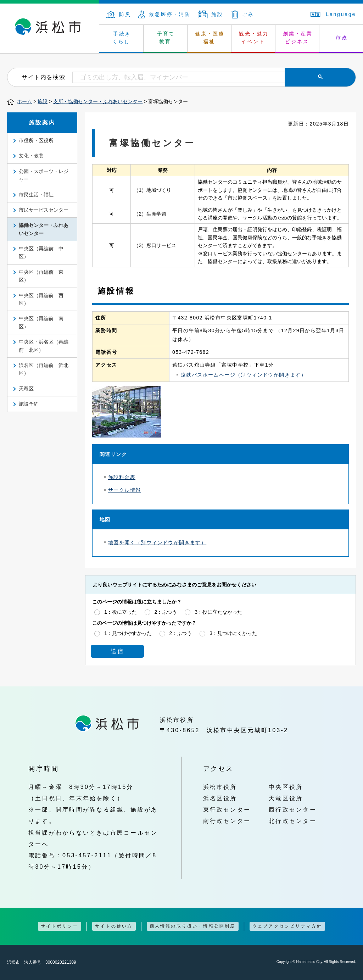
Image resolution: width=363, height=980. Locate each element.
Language (333, 14)
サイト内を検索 (43, 77)
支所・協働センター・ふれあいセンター (98, 101)
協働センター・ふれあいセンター (44, 229)
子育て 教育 (166, 38)
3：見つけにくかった (233, 633)
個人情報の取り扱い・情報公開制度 (193, 926)
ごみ (243, 14)
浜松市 (50, 28)
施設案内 (42, 122)
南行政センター (227, 821)
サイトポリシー (60, 926)
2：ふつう (166, 612)
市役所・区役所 (36, 140)
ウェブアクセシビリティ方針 (287, 926)
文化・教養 (31, 156)
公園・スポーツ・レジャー (44, 175)
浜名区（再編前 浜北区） (44, 369)
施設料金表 (122, 477)
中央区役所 (286, 787)
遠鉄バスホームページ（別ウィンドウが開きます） (244, 375)
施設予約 (29, 404)
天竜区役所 (286, 798)
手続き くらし (122, 38)
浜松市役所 (220, 787)
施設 (211, 14)
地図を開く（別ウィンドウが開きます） (157, 542)
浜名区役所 (220, 798)
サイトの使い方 (114, 926)
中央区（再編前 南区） (41, 322)
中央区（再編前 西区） (41, 299)
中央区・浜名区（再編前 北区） (44, 346)
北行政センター (293, 821)
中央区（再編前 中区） (41, 252)
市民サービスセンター (44, 210)
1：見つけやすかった (128, 633)
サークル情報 (124, 490)
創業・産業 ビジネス (298, 38)
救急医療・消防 (164, 14)
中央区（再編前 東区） (41, 276)
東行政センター (227, 809)
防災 (119, 14)
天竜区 (26, 389)
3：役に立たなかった (218, 612)
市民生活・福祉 (36, 195)
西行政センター (293, 809)
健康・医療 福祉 (210, 38)
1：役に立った (121, 612)
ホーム (24, 101)
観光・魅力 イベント (254, 38)
